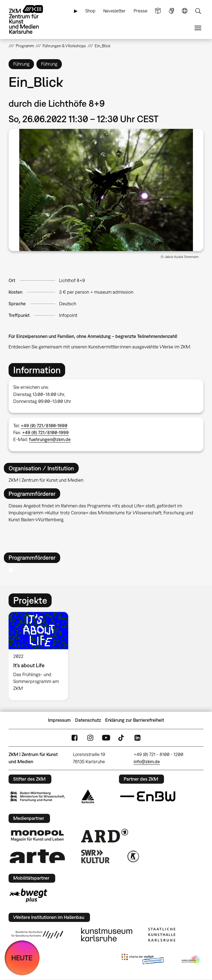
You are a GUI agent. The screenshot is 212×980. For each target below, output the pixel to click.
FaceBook (75, 738)
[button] (106, 190)
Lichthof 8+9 (72, 280)
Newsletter (114, 11)
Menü (198, 28)
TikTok (122, 738)
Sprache (185, 11)
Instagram (90, 738)
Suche (198, 11)
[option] (41, 656)
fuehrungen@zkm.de (50, 439)
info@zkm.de (147, 762)
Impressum (59, 720)
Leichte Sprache (158, 11)
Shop (90, 11)
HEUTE (22, 958)
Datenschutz (88, 720)
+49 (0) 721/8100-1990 (44, 426)
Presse (141, 11)
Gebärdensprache (171, 11)
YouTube (106, 738)
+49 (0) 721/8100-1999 (45, 432)
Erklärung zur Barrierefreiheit (135, 720)
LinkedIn (137, 738)
